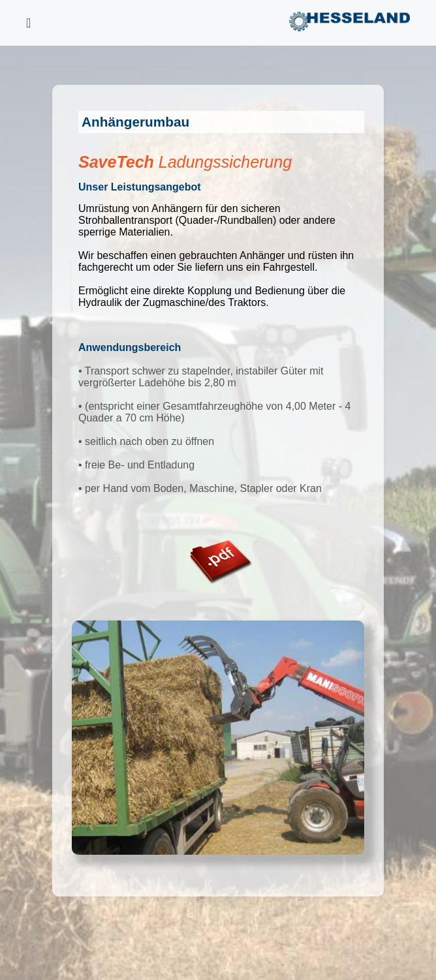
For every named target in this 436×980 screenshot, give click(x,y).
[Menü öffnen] (28, 23)
